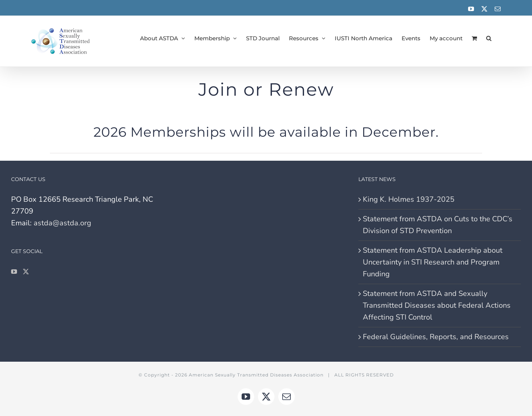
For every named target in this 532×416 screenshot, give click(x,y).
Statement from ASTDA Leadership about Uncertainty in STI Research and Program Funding (433, 262)
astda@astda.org (62, 223)
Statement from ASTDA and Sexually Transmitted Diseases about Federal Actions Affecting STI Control (437, 305)
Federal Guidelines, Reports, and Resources (436, 337)
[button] (489, 38)
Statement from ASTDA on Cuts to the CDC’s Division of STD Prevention (438, 225)
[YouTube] (14, 272)
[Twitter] (26, 272)
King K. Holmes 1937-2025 (409, 199)
